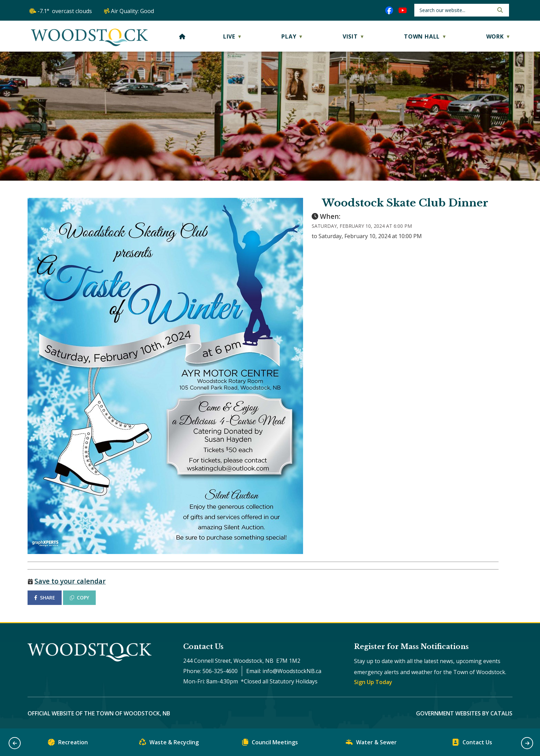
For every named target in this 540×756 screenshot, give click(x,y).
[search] (456, 10)
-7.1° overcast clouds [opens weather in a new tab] (65, 11)
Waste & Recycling (169, 744)
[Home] (182, 36)
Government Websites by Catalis (464, 713)
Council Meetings (270, 744)
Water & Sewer (371, 744)
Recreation (68, 744)
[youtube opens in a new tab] (403, 10)
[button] (499, 10)
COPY (80, 598)
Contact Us (472, 744)
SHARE (45, 598)
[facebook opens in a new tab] (389, 10)
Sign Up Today (373, 682)
